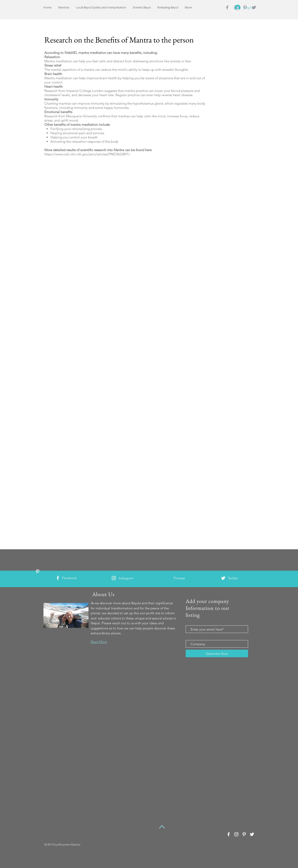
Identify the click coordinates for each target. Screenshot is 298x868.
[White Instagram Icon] (114, 578)
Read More (99, 642)
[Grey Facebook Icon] (227, 7)
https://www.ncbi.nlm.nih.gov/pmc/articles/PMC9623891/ (87, 154)
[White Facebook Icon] (58, 578)
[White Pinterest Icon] (38, 571)
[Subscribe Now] (217, 653)
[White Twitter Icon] (223, 578)
